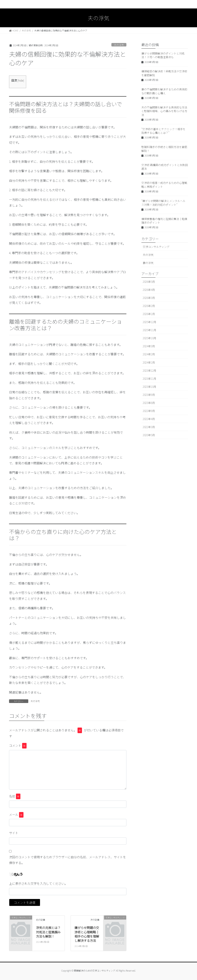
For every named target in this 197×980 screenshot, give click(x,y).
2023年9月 (149, 395)
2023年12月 (149, 370)
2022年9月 (149, 411)
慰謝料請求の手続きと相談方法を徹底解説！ (164, 149)
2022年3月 (149, 427)
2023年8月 (149, 403)
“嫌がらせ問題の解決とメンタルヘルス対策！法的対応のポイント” (163, 203)
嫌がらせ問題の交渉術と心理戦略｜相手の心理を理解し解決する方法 (87, 934)
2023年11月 (149, 379)
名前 (15, 796)
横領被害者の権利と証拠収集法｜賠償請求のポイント (164, 221)
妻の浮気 (148, 263)
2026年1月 (149, 314)
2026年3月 (149, 298)
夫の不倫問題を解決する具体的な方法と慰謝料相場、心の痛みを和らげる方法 (164, 111)
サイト (14, 833)
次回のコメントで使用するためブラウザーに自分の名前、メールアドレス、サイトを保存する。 (68, 860)
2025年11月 (149, 330)
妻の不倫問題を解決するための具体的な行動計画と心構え (164, 91)
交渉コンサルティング (156, 247)
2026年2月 (149, 306)
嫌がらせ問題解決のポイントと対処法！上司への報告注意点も (163, 55)
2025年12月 (149, 322)
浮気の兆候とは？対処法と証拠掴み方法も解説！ (48, 932)
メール (16, 815)
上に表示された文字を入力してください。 (38, 883)
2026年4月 (149, 290)
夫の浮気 (119, 45)
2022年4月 (149, 419)
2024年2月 (149, 354)
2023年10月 (149, 387)
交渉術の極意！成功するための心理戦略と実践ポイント (164, 185)
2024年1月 (149, 362)
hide (21, 80)
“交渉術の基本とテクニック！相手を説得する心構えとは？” (163, 131)
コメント (18, 746)
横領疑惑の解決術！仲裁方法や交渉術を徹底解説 (164, 73)
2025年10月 (149, 338)
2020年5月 (149, 435)
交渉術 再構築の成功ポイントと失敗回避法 (165, 167)
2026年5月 (149, 282)
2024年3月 (149, 346)
